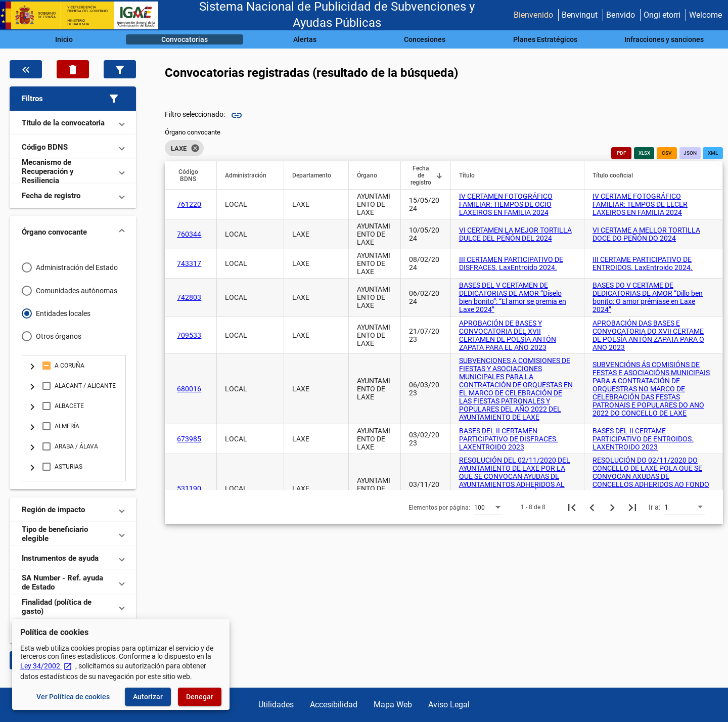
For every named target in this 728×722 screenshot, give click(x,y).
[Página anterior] (592, 507)
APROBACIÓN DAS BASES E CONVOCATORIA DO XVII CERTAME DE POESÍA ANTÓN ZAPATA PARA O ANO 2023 (648, 335)
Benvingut (580, 15)
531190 (189, 488)
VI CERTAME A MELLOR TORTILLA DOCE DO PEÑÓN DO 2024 (646, 234)
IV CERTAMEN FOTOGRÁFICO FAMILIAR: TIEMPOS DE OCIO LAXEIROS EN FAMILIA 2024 (506, 204)
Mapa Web (393, 705)
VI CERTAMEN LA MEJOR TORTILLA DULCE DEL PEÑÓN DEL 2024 (515, 234)
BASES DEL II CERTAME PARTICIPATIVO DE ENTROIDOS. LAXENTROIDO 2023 (643, 439)
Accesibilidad (334, 705)
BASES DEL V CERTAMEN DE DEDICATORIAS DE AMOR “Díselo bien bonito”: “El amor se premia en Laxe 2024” (513, 297)
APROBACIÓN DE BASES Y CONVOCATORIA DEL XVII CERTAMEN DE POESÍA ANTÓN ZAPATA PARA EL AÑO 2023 (508, 335)
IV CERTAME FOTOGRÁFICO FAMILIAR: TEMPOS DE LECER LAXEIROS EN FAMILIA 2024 (640, 204)
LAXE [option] (184, 148)
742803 (189, 297)
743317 (189, 263)
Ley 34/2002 (46, 666)
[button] (73, 99)
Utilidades (276, 705)
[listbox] (193, 148)
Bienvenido (533, 15)
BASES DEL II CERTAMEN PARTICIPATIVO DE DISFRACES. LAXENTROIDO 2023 (509, 439)
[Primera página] (572, 507)
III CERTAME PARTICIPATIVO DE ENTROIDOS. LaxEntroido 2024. (643, 263)
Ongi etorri (662, 15)
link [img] (237, 115)
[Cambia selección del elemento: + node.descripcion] (32, 366)
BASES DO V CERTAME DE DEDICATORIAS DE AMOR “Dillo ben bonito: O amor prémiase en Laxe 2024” (648, 297)
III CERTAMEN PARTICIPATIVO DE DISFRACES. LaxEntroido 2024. (511, 263)
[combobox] (488, 507)
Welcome (706, 15)
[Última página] (632, 507)
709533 (189, 335)
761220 (189, 204)
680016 (189, 389)
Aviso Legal (449, 705)
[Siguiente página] (612, 507)
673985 (189, 439)
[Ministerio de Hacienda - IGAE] (83, 15)
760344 (189, 234)
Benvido (621, 15)
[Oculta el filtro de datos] (26, 69)
